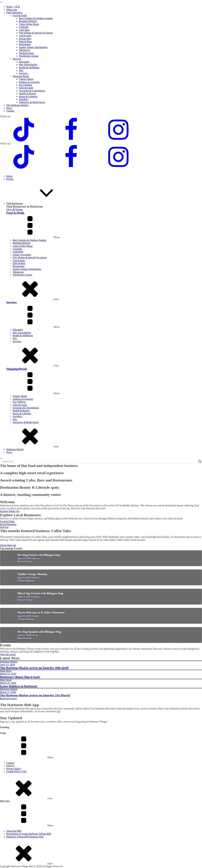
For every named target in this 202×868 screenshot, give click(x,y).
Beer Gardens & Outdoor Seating (36, 18)
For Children (25, 85)
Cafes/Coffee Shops (29, 24)
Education (24, 62)
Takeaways (25, 50)
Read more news (8, 698)
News (9, 108)
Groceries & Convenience (32, 91)
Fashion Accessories (29, 82)
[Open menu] (1, 2)
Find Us (10, 766)
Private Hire (25, 39)
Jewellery (24, 99)
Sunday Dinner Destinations (33, 47)
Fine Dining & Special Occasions (36, 33)
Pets (21, 70)
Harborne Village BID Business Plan (25, 837)
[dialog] (101, 71)
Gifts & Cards (26, 88)
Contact (10, 111)
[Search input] (100, 461)
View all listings (15, 209)
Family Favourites (22, 255)
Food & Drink (20, 15)
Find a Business (14, 13)
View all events (8, 654)
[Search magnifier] (200, 461)
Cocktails (24, 27)
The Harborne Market (17, 105)
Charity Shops (26, 79)
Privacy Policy (14, 769)
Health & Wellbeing (29, 68)
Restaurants (25, 44)
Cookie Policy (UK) (16, 771)
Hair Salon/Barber (28, 65)
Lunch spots (25, 36)
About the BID (14, 831)
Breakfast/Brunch (28, 21)
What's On (12, 10)
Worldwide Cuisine (29, 56)
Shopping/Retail (21, 76)
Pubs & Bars (25, 41)
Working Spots (26, 53)
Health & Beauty (27, 94)
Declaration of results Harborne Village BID (29, 834)
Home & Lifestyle (28, 97)
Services (17, 59)
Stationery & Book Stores (32, 102)
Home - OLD (13, 7)
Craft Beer (24, 30)
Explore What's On (10, 511)
